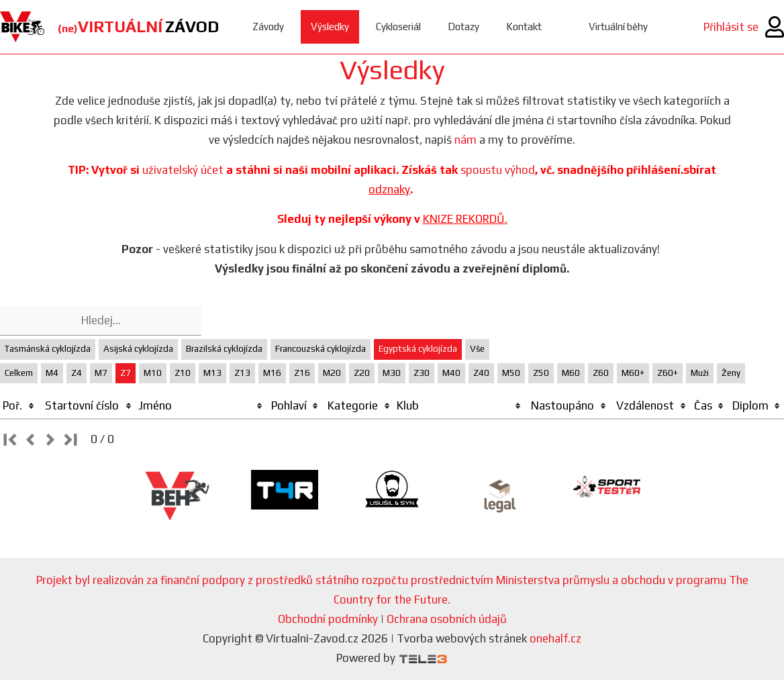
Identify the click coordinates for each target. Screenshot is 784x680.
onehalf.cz (555, 638)
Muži (700, 373)
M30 (392, 373)
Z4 (77, 373)
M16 (272, 373)
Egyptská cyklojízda (418, 349)
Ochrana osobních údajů (447, 619)
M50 (511, 373)
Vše (477, 349)
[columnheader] (19, 406)
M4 (52, 373)
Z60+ (668, 373)
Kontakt (524, 27)
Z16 (302, 373)
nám (465, 140)
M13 (212, 373)
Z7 (126, 373)
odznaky (389, 189)
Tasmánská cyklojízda (48, 349)
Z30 (422, 373)
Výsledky (330, 27)
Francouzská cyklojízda (321, 349)
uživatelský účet (183, 170)
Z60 (601, 373)
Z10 (183, 373)
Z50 (541, 373)
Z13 (242, 373)
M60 (571, 373)
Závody (268, 27)
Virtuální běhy (618, 27)
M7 (101, 373)
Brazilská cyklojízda (224, 349)
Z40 (481, 373)
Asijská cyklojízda (138, 349)
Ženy (731, 373)
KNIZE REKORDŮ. (465, 219)
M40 (451, 373)
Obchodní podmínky (328, 619)
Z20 (362, 373)
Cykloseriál (398, 27)
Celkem (19, 373)
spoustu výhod (498, 170)
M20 (332, 373)
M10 (153, 373)
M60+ (633, 373)
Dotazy (463, 27)
